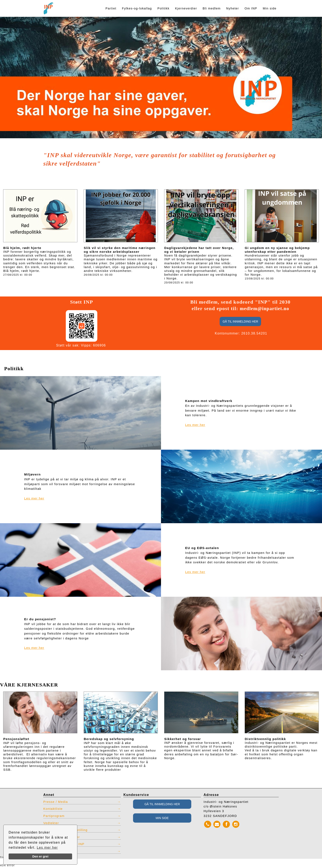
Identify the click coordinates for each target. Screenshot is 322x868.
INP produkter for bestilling (66, 830)
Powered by (14, 857)
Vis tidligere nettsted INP (64, 844)
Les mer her (47, 848)
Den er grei (40, 856)
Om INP (251, 8)
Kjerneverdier (186, 8)
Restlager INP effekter (62, 837)
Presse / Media (56, 802)
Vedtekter (51, 823)
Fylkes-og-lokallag (137, 8)
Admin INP (52, 851)
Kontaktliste (53, 809)
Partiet (111, 8)
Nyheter (233, 8)
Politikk (163, 8)
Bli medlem (212, 8)
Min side (270, 8)
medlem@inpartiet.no (265, 308)
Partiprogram (54, 816)
